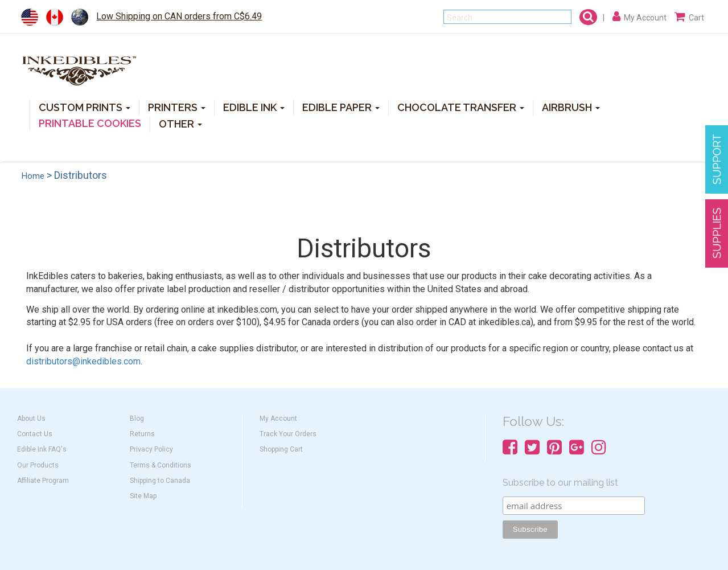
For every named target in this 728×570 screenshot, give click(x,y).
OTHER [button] (180, 123)
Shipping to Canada (160, 481)
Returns (142, 434)
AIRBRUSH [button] (571, 107)
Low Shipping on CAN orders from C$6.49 (179, 16)
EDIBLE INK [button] (254, 107)
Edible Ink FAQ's (42, 449)
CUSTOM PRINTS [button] (85, 107)
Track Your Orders (288, 434)
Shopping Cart (281, 449)
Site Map (143, 496)
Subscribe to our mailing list (560, 483)
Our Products (38, 465)
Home (33, 176)
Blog (137, 419)
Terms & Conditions (161, 465)
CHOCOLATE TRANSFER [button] (461, 107)
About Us (31, 419)
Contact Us (35, 434)
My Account (278, 419)
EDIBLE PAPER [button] (341, 107)
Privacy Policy (151, 449)
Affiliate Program (43, 481)
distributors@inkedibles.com (83, 361)
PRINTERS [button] (177, 107)
